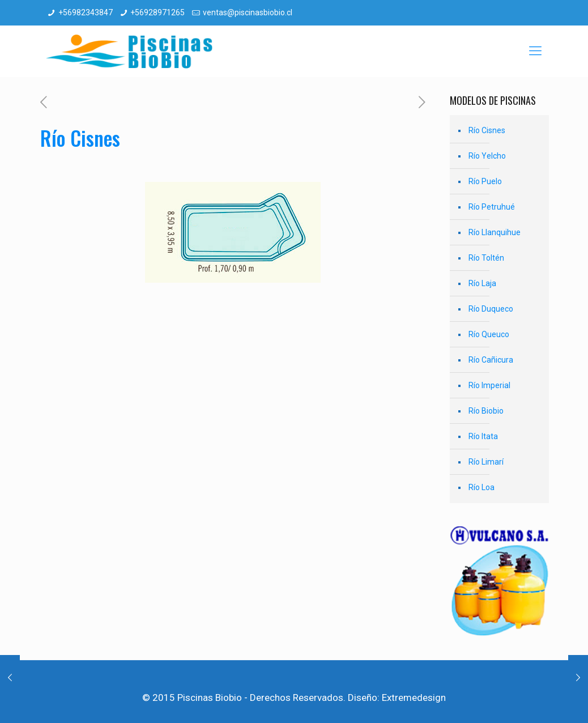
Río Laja (482, 283)
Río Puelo (485, 181)
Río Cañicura (491, 360)
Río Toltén (486, 258)
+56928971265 (157, 12)
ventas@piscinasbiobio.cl (248, 12)
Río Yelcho (487, 156)
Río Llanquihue (495, 232)
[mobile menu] (535, 51)
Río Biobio (486, 411)
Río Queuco (489, 334)
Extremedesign (414, 698)
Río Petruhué (492, 207)
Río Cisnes (487, 130)
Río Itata (483, 436)
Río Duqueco (491, 309)
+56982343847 (86, 12)
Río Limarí (486, 462)
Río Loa (482, 487)
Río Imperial (489, 385)
